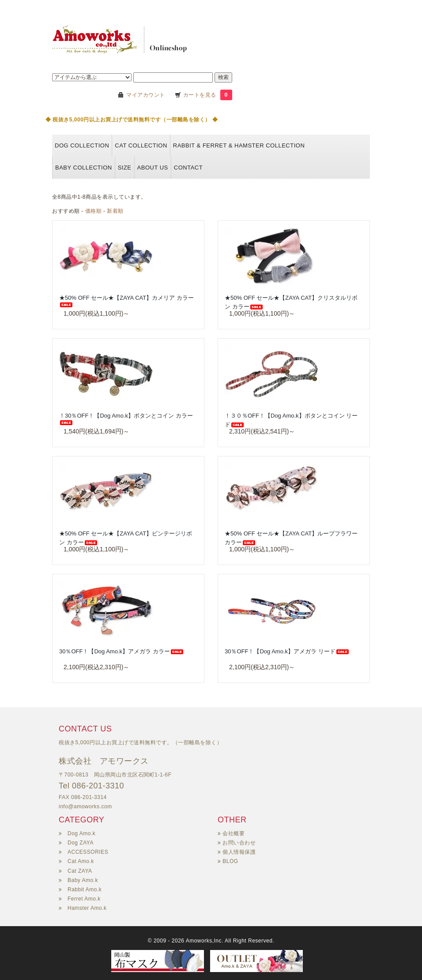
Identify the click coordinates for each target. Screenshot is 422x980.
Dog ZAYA (81, 843)
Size (125, 168)
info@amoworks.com (85, 807)
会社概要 (234, 833)
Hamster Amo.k (87, 908)
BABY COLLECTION (84, 168)
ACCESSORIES (88, 852)
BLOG (230, 861)
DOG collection (82, 145)
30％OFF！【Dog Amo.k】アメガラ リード (287, 651)
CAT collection (141, 145)
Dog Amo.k (81, 833)
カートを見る (201, 95)
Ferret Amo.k (84, 899)
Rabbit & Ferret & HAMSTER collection (239, 145)
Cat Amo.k (81, 861)
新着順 (115, 211)
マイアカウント (146, 95)
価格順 (94, 211)
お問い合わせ (239, 843)
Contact (188, 168)
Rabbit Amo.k (85, 890)
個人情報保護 (239, 852)
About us (153, 168)
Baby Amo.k (83, 880)
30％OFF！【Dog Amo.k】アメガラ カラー (122, 651)
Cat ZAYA (80, 871)
